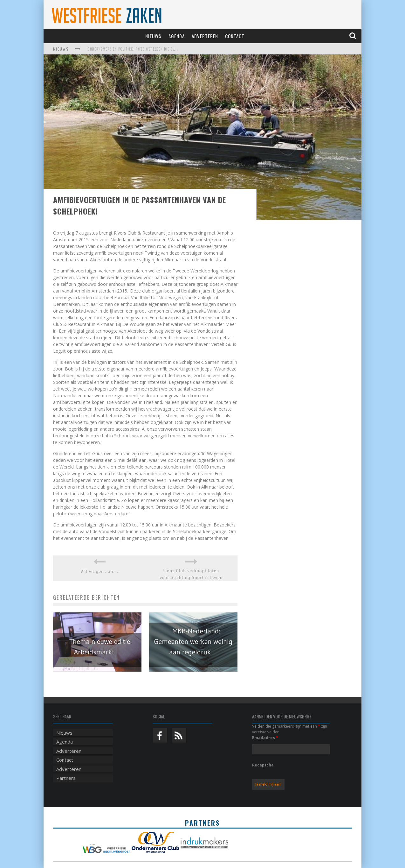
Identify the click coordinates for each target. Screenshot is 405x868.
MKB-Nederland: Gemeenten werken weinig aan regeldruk (193, 642)
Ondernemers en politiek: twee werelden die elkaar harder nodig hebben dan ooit (164, 49)
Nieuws (153, 36)
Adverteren (205, 36)
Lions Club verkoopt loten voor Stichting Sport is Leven (191, 574)
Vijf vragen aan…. (100, 571)
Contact (235, 36)
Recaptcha (263, 765)
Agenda (177, 36)
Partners (66, 778)
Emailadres (265, 738)
